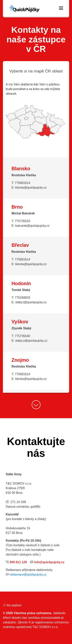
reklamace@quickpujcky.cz (28, 574)
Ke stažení (12, 605)
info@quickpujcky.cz (49, 562)
